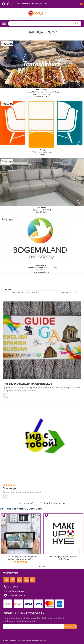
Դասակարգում (17, 292)
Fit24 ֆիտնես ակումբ (50, 557)
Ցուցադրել (66, 292)
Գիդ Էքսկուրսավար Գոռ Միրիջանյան (27, 384)
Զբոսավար (10, 488)
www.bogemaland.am (42, 272)
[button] (40, 567)
